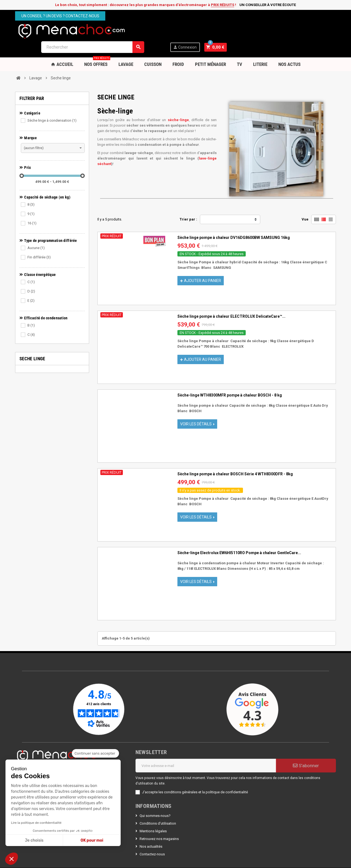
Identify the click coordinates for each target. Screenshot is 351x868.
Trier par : (188, 203)
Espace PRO (66, 755)
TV (240, 48)
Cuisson (153, 48)
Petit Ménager (210, 48)
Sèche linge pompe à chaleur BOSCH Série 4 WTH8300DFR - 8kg (235, 458)
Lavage (126, 48)
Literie (260, 48)
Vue (305, 203)
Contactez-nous (152, 838)
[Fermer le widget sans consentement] (95, 753)
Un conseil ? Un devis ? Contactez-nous (60, 16)
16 (32, 207)
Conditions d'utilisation (158, 807)
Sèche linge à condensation (52, 104)
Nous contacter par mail (34, 755)
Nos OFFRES (97, 46)
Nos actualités (151, 830)
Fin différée (39, 241)
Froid (178, 48)
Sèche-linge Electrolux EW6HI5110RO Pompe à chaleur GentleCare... (239, 537)
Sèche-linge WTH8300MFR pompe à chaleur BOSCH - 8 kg (230, 379)
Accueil (62, 48)
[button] (12, 859)
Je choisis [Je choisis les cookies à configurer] (34, 840)
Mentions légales (153, 815)
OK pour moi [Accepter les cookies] (92, 840)
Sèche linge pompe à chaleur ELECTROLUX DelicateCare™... (231, 300)
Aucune (36, 232)
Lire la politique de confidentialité (36, 823)
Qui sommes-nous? (155, 799)
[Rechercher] (202, 31)
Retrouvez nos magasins (159, 823)
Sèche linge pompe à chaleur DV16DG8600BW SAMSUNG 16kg (234, 221)
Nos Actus (289, 48)
